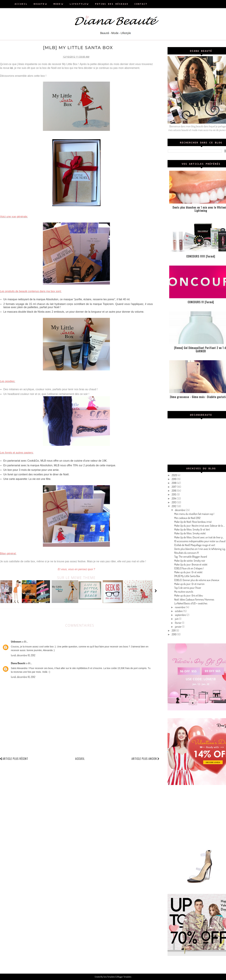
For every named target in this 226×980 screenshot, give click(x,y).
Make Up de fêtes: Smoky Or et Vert (192, 529)
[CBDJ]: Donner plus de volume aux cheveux (197, 580)
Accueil (80, 758)
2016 (174, 491)
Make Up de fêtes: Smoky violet (190, 533)
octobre (179, 611)
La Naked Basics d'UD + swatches (191, 603)
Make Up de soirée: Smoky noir (190, 561)
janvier (179, 627)
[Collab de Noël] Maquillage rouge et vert (195, 545)
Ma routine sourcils (184, 592)
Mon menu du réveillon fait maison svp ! (194, 514)
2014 (174, 498)
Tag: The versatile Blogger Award (191, 557)
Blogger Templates (124, 977)
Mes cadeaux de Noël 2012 (187, 518)
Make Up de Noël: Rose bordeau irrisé (193, 522)
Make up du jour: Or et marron (189, 584)
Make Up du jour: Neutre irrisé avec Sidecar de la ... (199, 526)
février (179, 623)
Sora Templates (109, 977)
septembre (181, 615)
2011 (174, 630)
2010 (174, 634)
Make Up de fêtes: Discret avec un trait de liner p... (199, 537)
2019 (174, 479)
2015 (174, 494)
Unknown (16, 641)
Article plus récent (15, 758)
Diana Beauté (18, 663)
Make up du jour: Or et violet (188, 572)
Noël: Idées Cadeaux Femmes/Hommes (194, 599)
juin (177, 619)
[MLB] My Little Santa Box (187, 576)
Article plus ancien (146, 758)
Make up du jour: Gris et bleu (189, 595)
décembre (180, 510)
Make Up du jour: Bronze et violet (191, 564)
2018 (174, 483)
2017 (174, 487)
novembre (180, 607)
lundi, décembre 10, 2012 (23, 655)
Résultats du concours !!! (186, 553)
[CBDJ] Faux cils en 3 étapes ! (189, 568)
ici (11, 68)
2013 (174, 502)
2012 (174, 506)
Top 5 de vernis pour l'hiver (188, 588)
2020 (175, 475)
